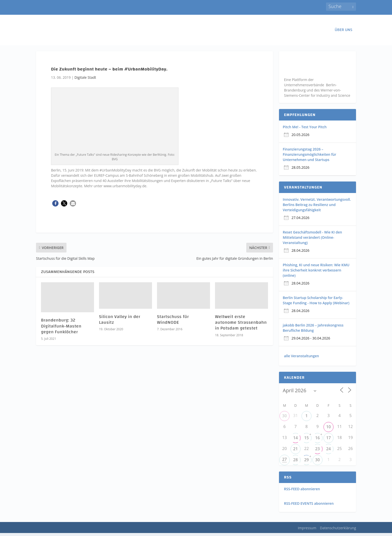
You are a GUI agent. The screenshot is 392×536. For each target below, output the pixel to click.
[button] (55, 206)
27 (284, 462)
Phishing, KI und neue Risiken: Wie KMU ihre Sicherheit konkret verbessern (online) (316, 273)
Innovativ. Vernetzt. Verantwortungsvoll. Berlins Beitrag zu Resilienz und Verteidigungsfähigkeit (317, 207)
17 (328, 441)
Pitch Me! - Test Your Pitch (305, 130)
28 (295, 463)
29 (306, 463)
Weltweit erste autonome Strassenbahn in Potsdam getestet (241, 325)
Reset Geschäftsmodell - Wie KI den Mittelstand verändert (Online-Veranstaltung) (312, 240)
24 (328, 452)
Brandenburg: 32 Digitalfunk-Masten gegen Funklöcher (61, 329)
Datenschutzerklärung (338, 531)
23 (317, 452)
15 (306, 441)
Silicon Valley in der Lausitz (120, 322)
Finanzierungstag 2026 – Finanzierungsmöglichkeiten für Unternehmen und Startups (309, 157)
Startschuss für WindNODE (173, 322)
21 (295, 452)
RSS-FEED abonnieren (302, 492)
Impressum (307, 531)
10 (328, 430)
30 (284, 419)
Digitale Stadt (85, 80)
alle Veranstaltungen (301, 359)
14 (295, 441)
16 (317, 441)
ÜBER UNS (343, 31)
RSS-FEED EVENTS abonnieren (309, 506)
